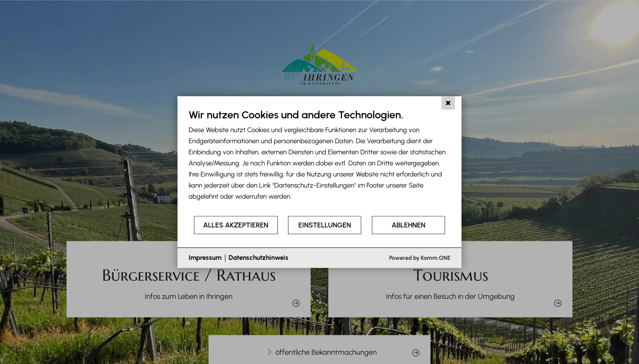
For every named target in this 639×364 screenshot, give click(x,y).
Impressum (205, 258)
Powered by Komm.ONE (420, 258)
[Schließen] (448, 103)
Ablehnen (409, 225)
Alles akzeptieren (236, 225)
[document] (319, 162)
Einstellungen (325, 225)
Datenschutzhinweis (258, 258)
